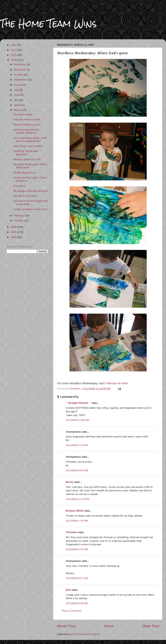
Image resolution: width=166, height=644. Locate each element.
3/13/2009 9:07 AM (77, 578)
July (17, 90)
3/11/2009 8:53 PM (77, 470)
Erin (68, 590)
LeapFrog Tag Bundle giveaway (26, 153)
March (18, 110)
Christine (72, 532)
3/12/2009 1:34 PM (77, 521)
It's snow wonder (23, 114)
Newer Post (66, 626)
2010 (14, 55)
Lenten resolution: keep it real (30, 209)
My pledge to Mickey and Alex (31, 191)
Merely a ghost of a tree (27, 159)
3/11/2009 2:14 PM (77, 445)
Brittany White (75, 511)
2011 (14, 50)
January (19, 221)
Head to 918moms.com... (28, 125)
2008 (14, 227)
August (18, 85)
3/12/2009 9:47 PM (77, 549)
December (20, 64)
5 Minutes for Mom (116, 383)
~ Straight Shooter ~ (78, 403)
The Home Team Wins (48, 23)
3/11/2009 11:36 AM (77, 420)
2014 (14, 45)
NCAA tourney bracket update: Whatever (26, 131)
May (17, 100)
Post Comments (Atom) (86, 634)
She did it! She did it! (25, 196)
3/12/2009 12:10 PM (78, 499)
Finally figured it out (25, 173)
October (19, 75)
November (20, 70)
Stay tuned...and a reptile (28, 146)
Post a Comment (72, 611)
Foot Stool (19, 186)
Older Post (151, 626)
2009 (14, 60)
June (17, 95)
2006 (14, 237)
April (17, 105)
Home (109, 626)
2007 (14, 232)
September (21, 80)
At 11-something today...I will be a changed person (30, 139)
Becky (70, 482)
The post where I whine (27, 119)
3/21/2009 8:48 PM (77, 603)
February (19, 216)
